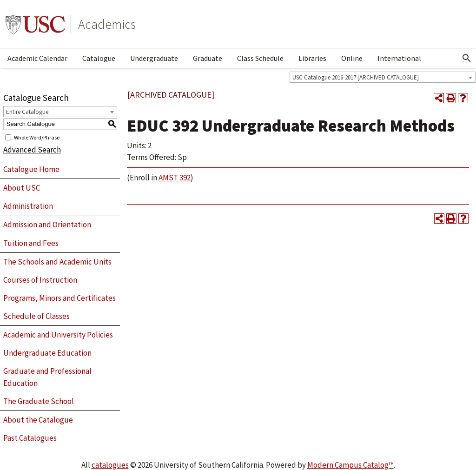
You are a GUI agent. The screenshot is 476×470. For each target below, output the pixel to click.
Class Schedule (260, 58)
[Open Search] (467, 58)
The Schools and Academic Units (57, 262)
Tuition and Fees (31, 243)
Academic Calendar (37, 58)
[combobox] (383, 77)
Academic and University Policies (58, 335)
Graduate (208, 58)
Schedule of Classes (36, 316)
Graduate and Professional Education (47, 377)
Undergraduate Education (47, 353)
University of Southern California (35, 24)
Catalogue (99, 58)
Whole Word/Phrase (37, 137)
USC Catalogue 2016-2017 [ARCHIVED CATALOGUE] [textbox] (356, 77)
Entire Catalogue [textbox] (27, 112)
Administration (28, 206)
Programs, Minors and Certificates (59, 298)
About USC (22, 188)
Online (352, 58)
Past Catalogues (30, 438)
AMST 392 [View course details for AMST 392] (175, 178)
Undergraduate (154, 58)
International (399, 58)
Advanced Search (32, 150)
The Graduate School (39, 401)
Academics (107, 24)
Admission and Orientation (47, 225)
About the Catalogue (38, 420)
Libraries (312, 58)
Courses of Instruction (40, 280)
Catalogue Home (31, 169)
